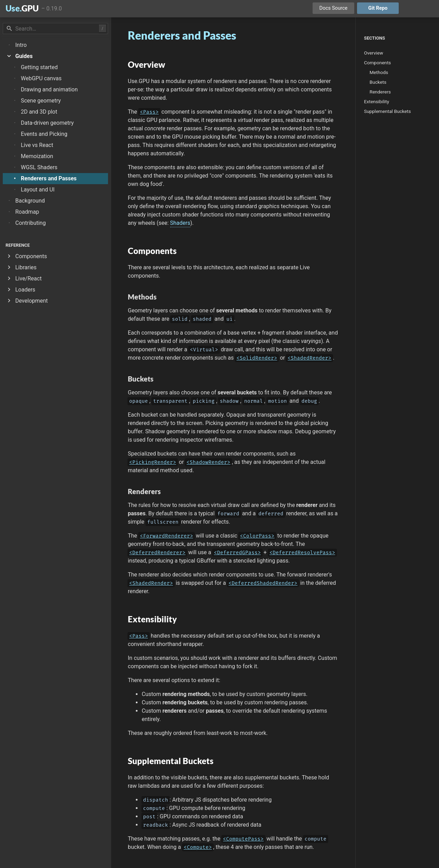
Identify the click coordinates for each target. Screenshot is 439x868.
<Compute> (198, 847)
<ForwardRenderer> (167, 536)
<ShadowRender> (208, 462)
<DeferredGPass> (237, 553)
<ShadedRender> (309, 358)
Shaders (180, 223)
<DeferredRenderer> (157, 553)
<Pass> (149, 112)
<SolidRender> (257, 358)
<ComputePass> (243, 839)
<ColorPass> (257, 536)
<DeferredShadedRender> (263, 583)
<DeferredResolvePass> (302, 553)
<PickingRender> (153, 462)
